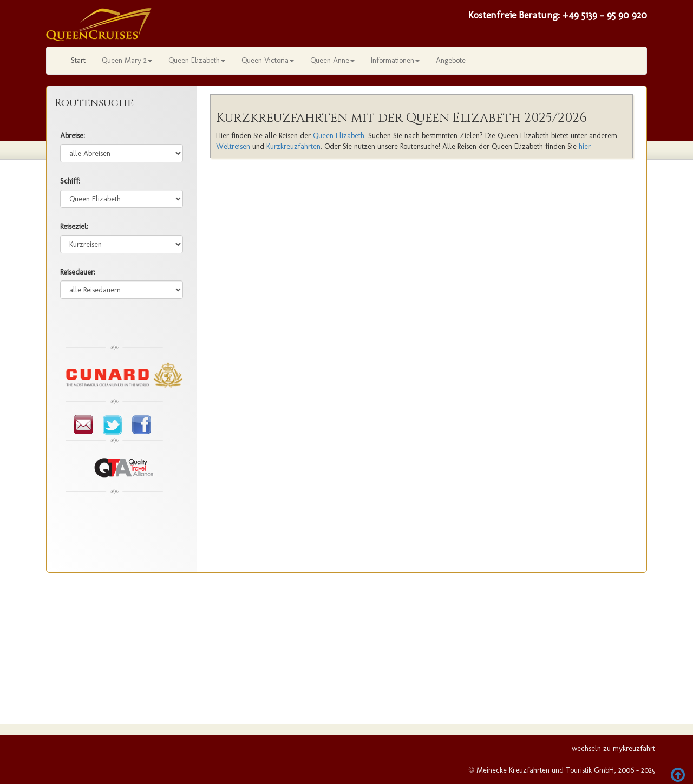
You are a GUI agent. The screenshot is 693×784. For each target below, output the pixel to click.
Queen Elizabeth (339, 136)
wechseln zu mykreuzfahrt (613, 749)
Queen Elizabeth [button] (197, 60)
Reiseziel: (74, 227)
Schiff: (70, 181)
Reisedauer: (78, 272)
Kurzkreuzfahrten (293, 146)
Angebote (451, 60)
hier (585, 146)
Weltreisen (233, 146)
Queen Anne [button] (332, 60)
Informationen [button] (395, 60)
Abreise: (73, 136)
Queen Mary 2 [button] (127, 60)
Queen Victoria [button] (268, 60)
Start (78, 60)
